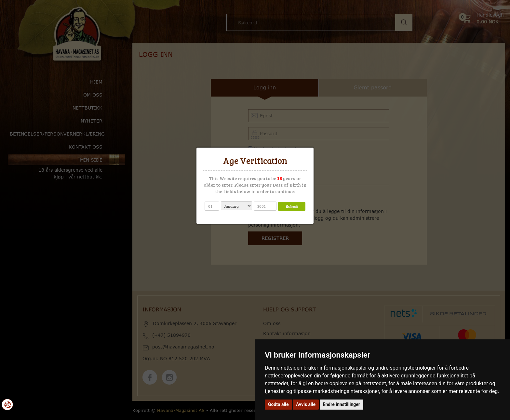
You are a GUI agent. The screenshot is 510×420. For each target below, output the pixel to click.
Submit (292, 206)
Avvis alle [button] (306, 404)
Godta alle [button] (278, 404)
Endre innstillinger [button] (342, 404)
